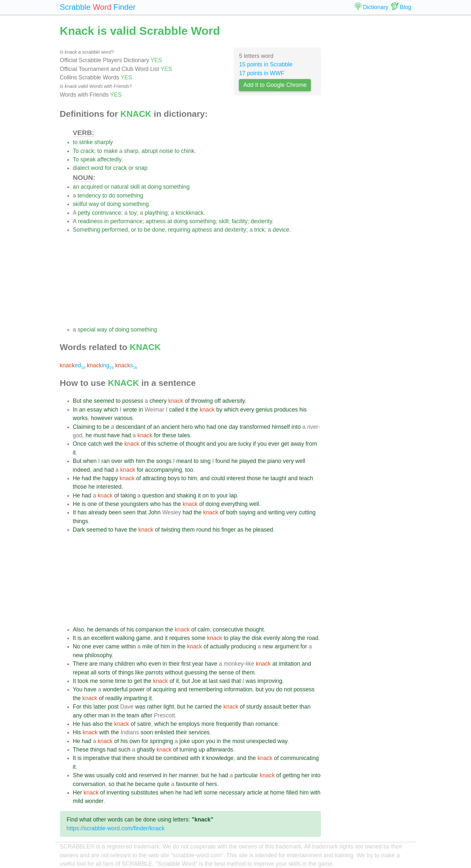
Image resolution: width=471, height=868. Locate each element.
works (80, 418)
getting (291, 775)
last (213, 681)
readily (114, 698)
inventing (118, 793)
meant (184, 461)
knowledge (220, 758)
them (188, 530)
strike (86, 142)
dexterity (261, 221)
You (78, 689)
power (137, 689)
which (111, 410)
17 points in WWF (262, 73)
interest (236, 478)
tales (184, 435)
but (186, 681)
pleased (263, 530)
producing (244, 646)
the (194, 410)
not (288, 689)
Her (77, 793)
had (211, 427)
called (177, 410)
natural (120, 187)
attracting (154, 478)
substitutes (145, 793)
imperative (97, 758)
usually (105, 775)
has (167, 504)
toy (133, 213)
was (251, 681)
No (77, 646)
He (77, 478)
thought (195, 444)
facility (240, 221)
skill (135, 187)
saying (247, 512)
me (94, 681)
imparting (135, 698)
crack (87, 151)
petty (84, 213)
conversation (89, 784)
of (103, 204)
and (218, 230)
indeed (82, 470)
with (129, 461)
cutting (307, 512)
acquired (92, 187)
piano (274, 461)
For (77, 707)
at (144, 187)
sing (205, 461)
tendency (89, 196)
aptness (156, 221)
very (288, 461)
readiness (90, 221)
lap (233, 495)
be (147, 230)
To (76, 151)
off (218, 401)
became (145, 784)
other (90, 715)
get (285, 444)
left (198, 793)
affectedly (109, 159)
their (174, 664)
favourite (187, 784)
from (311, 444)
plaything (156, 213)
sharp (131, 151)
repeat (81, 672)
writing (277, 512)
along (289, 638)
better (291, 707)
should (145, 758)
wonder (94, 801)
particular (246, 775)
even (155, 664)
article (255, 793)
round (204, 530)
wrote (130, 410)
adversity (234, 401)
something (176, 187)
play (235, 638)
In (75, 410)
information (238, 689)
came (112, 646)
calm (204, 630)
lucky (245, 444)
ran (106, 461)
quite (163, 784)
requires (180, 638)
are (233, 444)
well (108, 444)
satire (144, 724)
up (202, 750)
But (77, 401)
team (133, 715)
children (125, 664)
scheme (168, 444)
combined (176, 758)
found (223, 461)
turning (188, 750)
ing (100, 365)
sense (226, 672)
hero (187, 427)
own (135, 741)
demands (107, 630)
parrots (154, 672)
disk (257, 638)
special (86, 330)
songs (164, 461)
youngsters (134, 504)
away (297, 444)
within (128, 646)
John (154, 512)
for (108, 168)
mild (78, 801)
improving (270, 681)
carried (203, 707)
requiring (179, 230)
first (186, 664)
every (247, 410)
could (218, 478)
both (232, 512)
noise (166, 151)
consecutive (228, 630)
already (98, 512)
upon (198, 741)
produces (286, 410)
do (112, 196)
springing (161, 741)
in (106, 221)
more (208, 724)
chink (188, 151)
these (169, 435)
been (115, 512)
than (305, 707)
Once (80, 444)
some (198, 638)
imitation (289, 664)
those (254, 478)
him (140, 461)
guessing (196, 672)
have (114, 435)
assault (272, 707)
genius (264, 410)
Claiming (84, 427)
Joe (196, 681)
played (248, 461)
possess (133, 401)
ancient (170, 427)
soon (147, 732)
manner (188, 775)
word (97, 168)
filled (292, 793)
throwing (202, 401)
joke (185, 741)
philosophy (98, 655)
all (93, 672)
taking (128, 495)
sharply (104, 142)
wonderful (115, 689)
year (198, 664)
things (81, 521)
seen (129, 512)
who (200, 427)
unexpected (261, 741)
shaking (186, 495)
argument (287, 646)
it (187, 410)
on (206, 495)
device (281, 230)
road (313, 638)
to (75, 142)
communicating (299, 758)
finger (229, 530)
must (100, 435)
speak (88, 159)
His (77, 732)
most (239, 741)
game (143, 638)
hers (211, 784)
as (240, 530)
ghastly (146, 750)
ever (274, 444)
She (78, 775)
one (222, 427)
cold (121, 775)
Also (78, 630)
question (153, 495)
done (158, 230)
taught (278, 478)
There (80, 664)
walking (125, 638)
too (189, 470)
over (117, 461)
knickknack (189, 213)
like (139, 672)
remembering (206, 689)
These (81, 750)
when (90, 461)
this (152, 444)
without (174, 672)
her (173, 775)
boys (174, 478)
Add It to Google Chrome (275, 85)
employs (189, 724)
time (121, 681)
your (222, 495)
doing (154, 187)
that (142, 512)
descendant (131, 427)
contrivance (106, 213)
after (147, 715)
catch (95, 444)
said (225, 681)
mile (147, 646)
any (77, 715)
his (303, 410)
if (254, 444)
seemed (104, 401)
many (106, 664)
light (169, 707)
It (75, 512)
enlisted (165, 732)
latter (100, 707)
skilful (80, 204)
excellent (102, 638)
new (268, 646)
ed (73, 365)
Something (87, 230)
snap (141, 168)
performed (115, 230)
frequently (229, 724)
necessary (232, 793)
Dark (79, 530)
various (124, 418)
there (129, 758)
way (94, 204)
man (104, 715)
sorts (104, 672)
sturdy (254, 707)
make (111, 151)
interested (109, 487)
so (111, 784)
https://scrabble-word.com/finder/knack (116, 828)
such (124, 750)
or (131, 168)
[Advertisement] (197, 280)
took (83, 681)
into (296, 427)
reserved (150, 775)
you (222, 444)
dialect (81, 168)
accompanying (164, 470)
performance (126, 221)
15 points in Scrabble (266, 64)
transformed (255, 427)
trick (259, 230)
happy (110, 478)
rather (154, 707)
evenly (272, 638)
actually (220, 646)
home (277, 793)
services (199, 732)
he (89, 435)
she (88, 401)
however (102, 418)
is (84, 504)
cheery (158, 401)
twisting (171, 530)
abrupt (150, 151)
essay (95, 410)
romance (267, 724)
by (219, 410)
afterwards (220, 750)
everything (234, 504)
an (76, 187)
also (98, 724)
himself (281, 427)
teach (306, 478)
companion (149, 630)
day (233, 427)
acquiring (164, 689)
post (113, 707)
